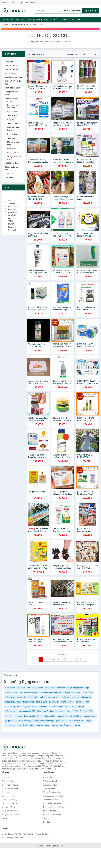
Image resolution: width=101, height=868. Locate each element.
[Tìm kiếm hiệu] (47, 11)
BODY (40, 20)
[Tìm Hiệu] (14, 195)
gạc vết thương (56, 706)
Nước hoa (9, 174)
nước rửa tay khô (12, 706)
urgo (87, 688)
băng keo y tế (43, 711)
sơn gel (89, 721)
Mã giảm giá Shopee (10, 815)
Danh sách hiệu (8, 796)
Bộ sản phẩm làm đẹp (12, 168)
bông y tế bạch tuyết (25, 702)
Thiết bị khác (12, 123)
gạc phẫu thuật (11, 721)
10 (80, 659)
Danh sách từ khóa (9, 803)
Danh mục (15, 2)
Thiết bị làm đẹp (11, 163)
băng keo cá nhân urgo (45, 721)
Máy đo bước (13, 149)
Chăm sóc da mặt (12, 65)
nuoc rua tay (10, 702)
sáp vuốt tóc (88, 692)
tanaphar (8, 716)
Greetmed (10, 230)
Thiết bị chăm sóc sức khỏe (21, 25)
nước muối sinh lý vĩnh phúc (50, 692)
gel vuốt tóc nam (83, 702)
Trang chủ (6, 2)
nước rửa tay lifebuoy (13, 697)
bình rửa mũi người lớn (49, 697)
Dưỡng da (30, 20)
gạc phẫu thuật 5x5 (27, 711)
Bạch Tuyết (11, 215)
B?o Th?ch (10, 224)
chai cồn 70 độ (70, 706)
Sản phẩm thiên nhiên (13, 77)
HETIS (9, 221)
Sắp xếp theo (72, 54)
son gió (81, 706)
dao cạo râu (87, 697)
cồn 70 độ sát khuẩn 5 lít (83, 711)
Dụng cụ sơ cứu (14, 153)
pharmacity (54, 702)
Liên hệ (32, 2)
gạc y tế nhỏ (63, 716)
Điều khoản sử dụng (10, 785)
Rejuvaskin (11, 227)
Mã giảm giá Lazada (10, 811)
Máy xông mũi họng (13, 143)
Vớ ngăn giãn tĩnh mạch (14, 158)
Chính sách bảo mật (10, 781)
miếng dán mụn (67, 702)
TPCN (79, 20)
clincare (77, 725)
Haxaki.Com (51, 846)
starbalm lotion (90, 716)
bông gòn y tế (42, 702)
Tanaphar (10, 203)
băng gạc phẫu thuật (33, 716)
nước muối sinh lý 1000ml (15, 688)
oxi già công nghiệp (75, 688)
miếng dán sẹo (11, 711)
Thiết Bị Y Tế (12, 116)
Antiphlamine (12, 206)
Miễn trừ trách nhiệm (10, 789)
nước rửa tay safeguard (40, 725)
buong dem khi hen (29, 706)
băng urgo (76, 692)
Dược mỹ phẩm (51, 20)
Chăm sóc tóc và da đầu (13, 83)
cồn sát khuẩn (76, 716)
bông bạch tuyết (31, 697)
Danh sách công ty (9, 800)
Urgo (8, 200)
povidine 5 (43, 706)
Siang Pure (11, 209)
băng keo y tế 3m (76, 721)
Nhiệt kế (11, 120)
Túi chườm (12, 138)
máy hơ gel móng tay (28, 692)
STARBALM (11, 212)
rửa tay (67, 692)
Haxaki (60, 846)
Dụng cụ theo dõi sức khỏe (14, 106)
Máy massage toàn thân (13, 129)
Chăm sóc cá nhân (12, 88)
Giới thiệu (24, 2)
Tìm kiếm (91, 11)
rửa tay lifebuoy (11, 692)
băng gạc (18, 716)
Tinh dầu (65, 20)
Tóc (73, 20)
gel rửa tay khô (49, 716)
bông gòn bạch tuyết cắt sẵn (16, 725)
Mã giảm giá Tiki (9, 807)
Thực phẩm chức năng (12, 93)
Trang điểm (9, 61)
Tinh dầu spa (10, 178)
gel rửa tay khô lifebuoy (70, 697)
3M (7, 218)
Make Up (19, 20)
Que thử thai (12, 134)
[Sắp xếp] (88, 54)
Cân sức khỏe (13, 112)
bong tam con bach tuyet (60, 711)
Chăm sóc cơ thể (12, 69)
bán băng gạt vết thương (61, 725)
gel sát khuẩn (62, 721)
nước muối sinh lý (36, 688)
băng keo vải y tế (26, 721)
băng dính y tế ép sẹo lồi (55, 688)
